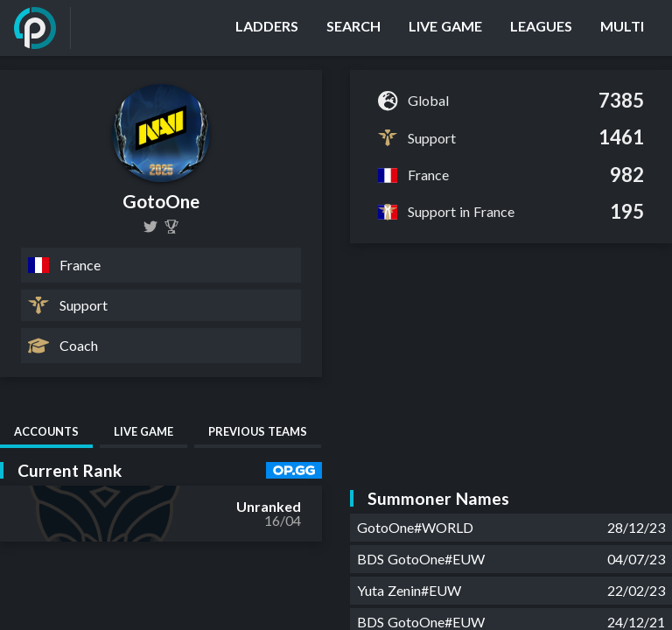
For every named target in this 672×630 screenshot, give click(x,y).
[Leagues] (541, 28)
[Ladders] (267, 28)
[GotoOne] (150, 227)
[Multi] (622, 28)
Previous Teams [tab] (258, 431)
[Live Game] (445, 28)
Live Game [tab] (143, 431)
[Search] (353, 28)
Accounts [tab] (46, 431)
